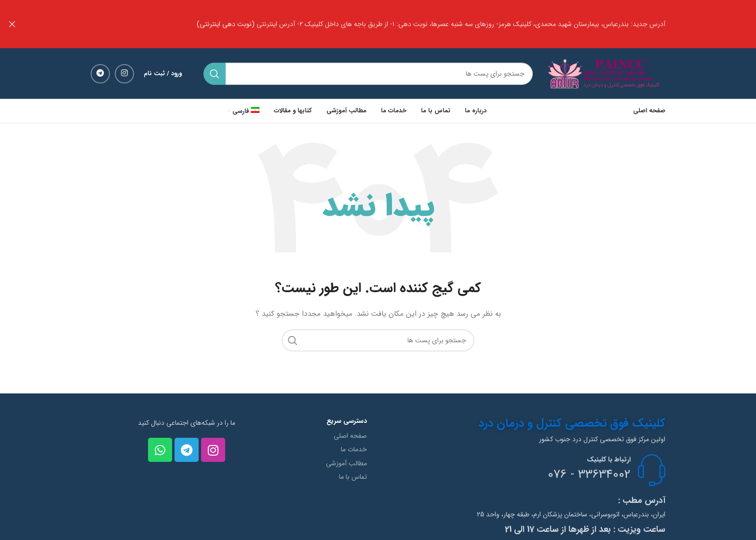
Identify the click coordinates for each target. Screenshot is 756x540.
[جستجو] (368, 73)
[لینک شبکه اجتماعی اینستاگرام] (124, 73)
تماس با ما (353, 476)
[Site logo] (606, 73)
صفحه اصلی (350, 435)
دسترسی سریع (347, 420)
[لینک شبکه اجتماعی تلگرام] (100, 73)
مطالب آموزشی (346, 463)
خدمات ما (354, 449)
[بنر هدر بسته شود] (12, 24)
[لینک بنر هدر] (392, 24)
